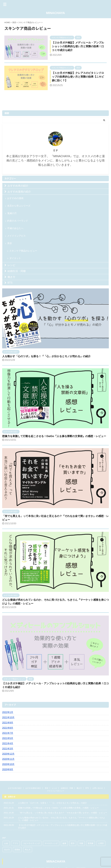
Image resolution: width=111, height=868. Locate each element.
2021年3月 (8, 749)
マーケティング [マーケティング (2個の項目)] (51, 843)
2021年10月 (8, 717)
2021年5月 (8, 738)
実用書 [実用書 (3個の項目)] (91, 843)
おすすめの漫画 (15, 198)
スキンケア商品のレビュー (23, 251)
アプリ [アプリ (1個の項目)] (15, 843)
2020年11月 (8, 759)
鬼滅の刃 (12, 213)
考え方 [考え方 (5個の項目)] (28, 850)
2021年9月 (8, 723)
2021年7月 (8, 733)
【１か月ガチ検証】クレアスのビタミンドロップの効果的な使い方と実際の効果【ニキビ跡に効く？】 (78, 77)
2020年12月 (8, 754)
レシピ (11, 265)
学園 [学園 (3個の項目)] (81, 843)
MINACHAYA (55, 13)
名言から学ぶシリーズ (19, 206)
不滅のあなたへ (15, 228)
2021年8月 (8, 728)
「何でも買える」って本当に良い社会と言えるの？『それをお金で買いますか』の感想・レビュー (63, 813)
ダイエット (15, 258)
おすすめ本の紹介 (18, 186)
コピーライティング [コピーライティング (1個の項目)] (31, 843)
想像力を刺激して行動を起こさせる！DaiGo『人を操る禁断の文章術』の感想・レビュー (54, 436)
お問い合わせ (98, 788)
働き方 (11, 277)
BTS (10, 283)
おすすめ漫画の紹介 (19, 192)
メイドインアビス (16, 236)
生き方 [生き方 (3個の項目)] (7, 850)
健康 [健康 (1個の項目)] (64, 843)
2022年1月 (8, 712)
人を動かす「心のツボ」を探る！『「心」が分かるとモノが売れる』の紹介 (46, 356)
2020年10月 (8, 764)
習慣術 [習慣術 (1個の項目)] (17, 850)
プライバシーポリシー (55, 791)
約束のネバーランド (18, 221)
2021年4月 (8, 743)
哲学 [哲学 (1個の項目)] (73, 843)
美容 (10, 243)
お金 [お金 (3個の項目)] (6, 843)
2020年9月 (8, 769)
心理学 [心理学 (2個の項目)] (101, 843)
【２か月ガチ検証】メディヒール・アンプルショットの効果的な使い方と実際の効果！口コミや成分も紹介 (78, 46)
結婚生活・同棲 (17, 271)
